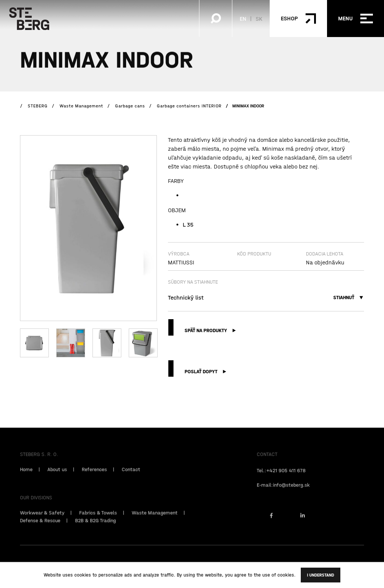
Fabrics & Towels (98, 521)
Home (26, 477)
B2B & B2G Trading (95, 528)
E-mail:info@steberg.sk (283, 493)
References (94, 477)
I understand (321, 575)
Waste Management (155, 521)
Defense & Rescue (40, 528)
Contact (131, 477)
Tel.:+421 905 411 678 (281, 478)
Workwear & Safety (42, 521)
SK (259, 19)
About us (57, 477)
